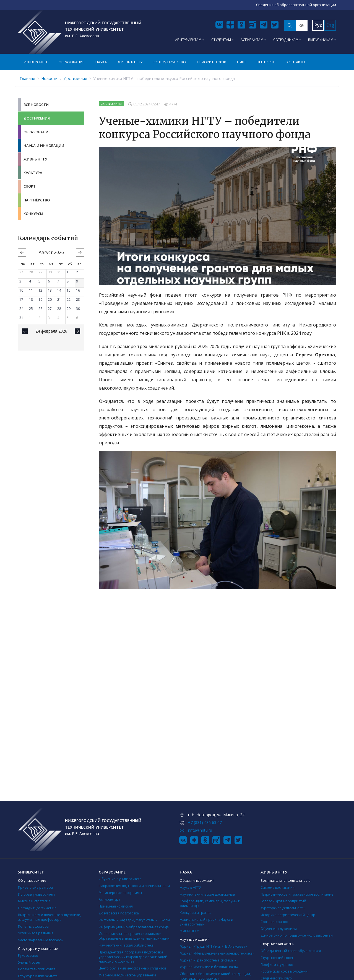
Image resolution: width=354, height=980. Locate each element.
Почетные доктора (33, 926)
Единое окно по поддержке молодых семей (297, 935)
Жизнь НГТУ (35, 159)
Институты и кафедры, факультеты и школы (134, 920)
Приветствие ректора (35, 887)
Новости (49, 78)
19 (40, 300)
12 (40, 290)
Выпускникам (321, 40)
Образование (71, 62)
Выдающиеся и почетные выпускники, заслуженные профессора (50, 917)
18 (31, 300)
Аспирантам (252, 40)
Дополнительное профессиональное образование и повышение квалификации (134, 936)
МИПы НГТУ (189, 931)
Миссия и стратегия (34, 901)
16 (78, 290)
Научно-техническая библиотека (126, 945)
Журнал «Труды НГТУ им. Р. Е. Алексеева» (213, 946)
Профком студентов (277, 965)
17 (21, 300)
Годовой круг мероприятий (283, 901)
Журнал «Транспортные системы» (208, 960)
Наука (101, 62)
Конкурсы (33, 214)
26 (40, 309)
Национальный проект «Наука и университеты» (206, 922)
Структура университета (38, 976)
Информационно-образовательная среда (134, 927)
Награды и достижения (37, 908)
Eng (330, 25)
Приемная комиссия (116, 906)
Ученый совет (29, 962)
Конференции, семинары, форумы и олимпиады (210, 903)
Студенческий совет (277, 958)
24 (21, 309)
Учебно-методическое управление (127, 975)
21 (59, 300)
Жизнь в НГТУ (130, 62)
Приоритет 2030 (211, 62)
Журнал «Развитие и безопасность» (209, 967)
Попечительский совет (37, 969)
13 (50, 290)
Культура (33, 173)
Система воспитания (278, 887)
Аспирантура (110, 899)
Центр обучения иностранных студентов (132, 968)
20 (50, 300)
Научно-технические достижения (207, 894)
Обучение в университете (120, 879)
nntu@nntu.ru (200, 830)
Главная (27, 78)
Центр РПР (266, 62)
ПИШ (241, 62)
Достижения (75, 78)
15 (69, 290)
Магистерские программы (120, 893)
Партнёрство (37, 200)
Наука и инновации (44, 146)
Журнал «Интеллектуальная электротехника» (217, 953)
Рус (318, 25)
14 (59, 290)
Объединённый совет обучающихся (291, 951)
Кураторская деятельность (283, 908)
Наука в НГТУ (190, 887)
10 (21, 290)
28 (31, 272)
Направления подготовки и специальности (134, 886)
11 (31, 290)
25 (31, 309)
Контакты (296, 62)
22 (69, 300)
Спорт (30, 186)
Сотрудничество (170, 62)
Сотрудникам (286, 40)
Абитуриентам (188, 40)
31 (59, 272)
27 (21, 272)
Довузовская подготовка (119, 913)
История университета (37, 894)
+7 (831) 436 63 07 (205, 822)
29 (40, 272)
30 (50, 272)
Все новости (36, 105)
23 (78, 300)
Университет (36, 62)
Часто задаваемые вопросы (41, 940)
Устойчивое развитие (36, 933)
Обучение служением (279, 929)
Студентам (221, 40)
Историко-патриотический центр (288, 915)
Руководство (28, 956)
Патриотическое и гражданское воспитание (297, 894)
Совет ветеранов (274, 922)
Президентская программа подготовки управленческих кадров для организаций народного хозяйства (133, 957)
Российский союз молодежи (284, 971)
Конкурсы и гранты (196, 913)
